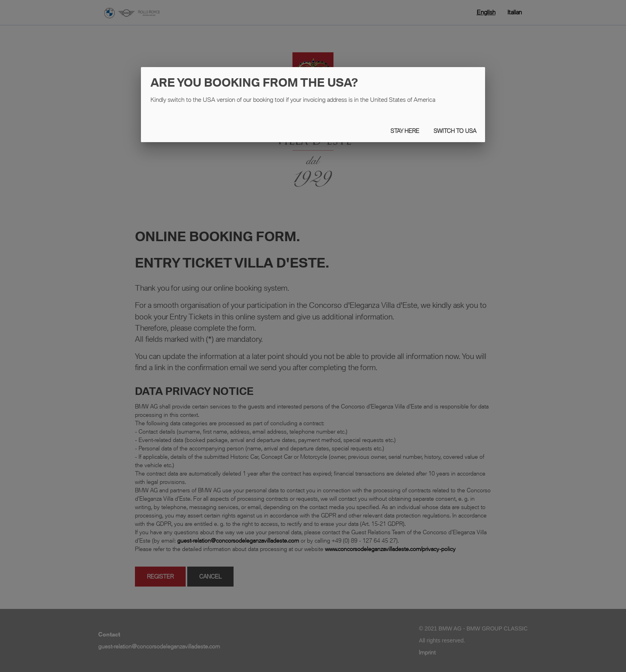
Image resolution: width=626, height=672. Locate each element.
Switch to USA (455, 131)
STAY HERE (405, 131)
